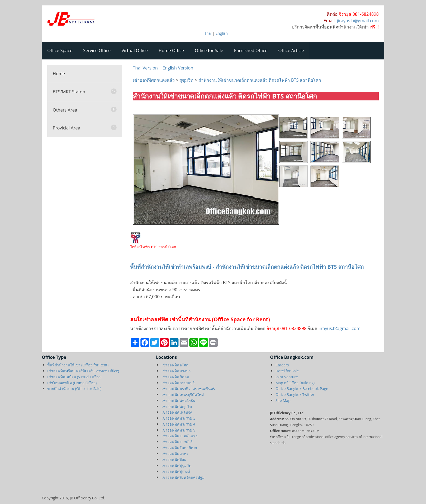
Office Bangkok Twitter (295, 394)
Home (59, 74)
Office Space (60, 50)
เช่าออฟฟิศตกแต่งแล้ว (154, 80)
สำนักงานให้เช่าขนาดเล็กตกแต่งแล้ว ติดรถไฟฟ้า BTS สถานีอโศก (260, 80)
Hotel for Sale (287, 371)
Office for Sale (209, 50)
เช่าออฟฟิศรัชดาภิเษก (179, 448)
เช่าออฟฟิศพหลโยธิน (178, 400)
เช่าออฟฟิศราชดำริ (177, 442)
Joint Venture (287, 377)
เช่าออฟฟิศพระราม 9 (178, 430)
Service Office (97, 50)
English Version (178, 68)
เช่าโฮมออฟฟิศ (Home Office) (72, 383)
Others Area (85, 110)
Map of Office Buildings (295, 383)
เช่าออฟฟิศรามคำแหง (179, 436)
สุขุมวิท (186, 80)
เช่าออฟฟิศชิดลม (175, 377)
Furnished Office (251, 50)
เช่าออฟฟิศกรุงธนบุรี (178, 383)
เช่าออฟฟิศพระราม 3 (178, 418)
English (222, 33)
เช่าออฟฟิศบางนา (176, 371)
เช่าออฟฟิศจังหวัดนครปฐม (183, 477)
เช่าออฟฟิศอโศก (175, 365)
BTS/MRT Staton (85, 92)
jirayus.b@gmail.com (339, 328)
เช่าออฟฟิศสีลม (174, 459)
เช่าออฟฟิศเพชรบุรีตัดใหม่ (183, 394)
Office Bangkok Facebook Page (302, 389)
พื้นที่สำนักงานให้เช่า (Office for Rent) (78, 365)
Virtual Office (135, 50)
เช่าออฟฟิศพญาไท (177, 406)
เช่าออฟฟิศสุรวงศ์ (176, 471)
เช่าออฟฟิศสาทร (175, 454)
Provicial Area (85, 128)
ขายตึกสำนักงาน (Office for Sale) (74, 389)
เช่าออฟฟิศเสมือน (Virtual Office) (74, 377)
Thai (208, 33)
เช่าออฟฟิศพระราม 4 (178, 424)
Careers (282, 365)
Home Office (171, 50)
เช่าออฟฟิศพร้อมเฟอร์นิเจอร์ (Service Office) (83, 371)
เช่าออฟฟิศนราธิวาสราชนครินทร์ (188, 389)
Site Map (283, 400)
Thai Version (145, 68)
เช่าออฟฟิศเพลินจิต (177, 412)
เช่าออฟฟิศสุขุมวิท (176, 465)
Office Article (291, 50)
